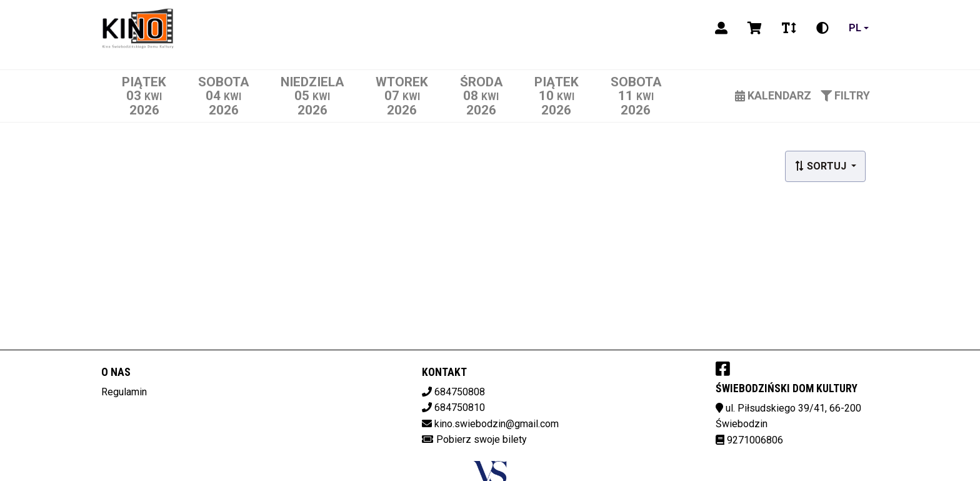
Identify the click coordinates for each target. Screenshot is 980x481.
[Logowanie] (721, 28)
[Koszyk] (755, 28)
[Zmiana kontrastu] (822, 28)
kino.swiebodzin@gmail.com (497, 424)
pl (855, 28)
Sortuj (822, 166)
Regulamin (124, 392)
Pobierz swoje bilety (482, 439)
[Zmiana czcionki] (789, 28)
